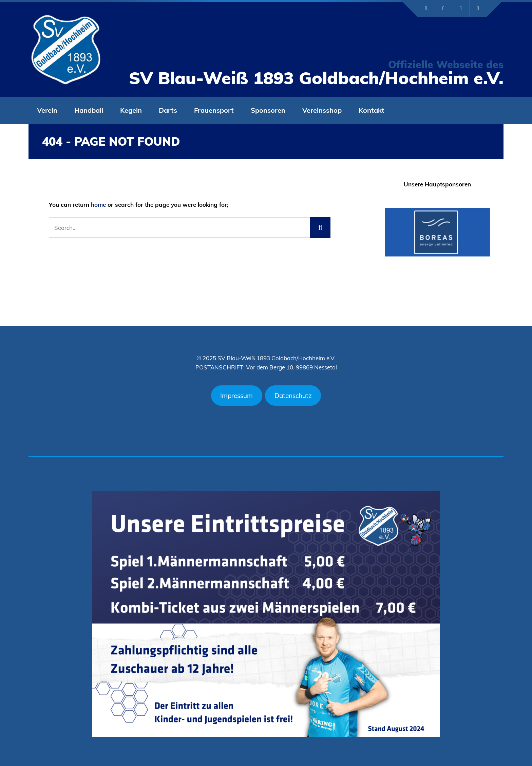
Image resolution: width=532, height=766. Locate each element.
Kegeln (131, 110)
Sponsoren (268, 110)
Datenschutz (293, 396)
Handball (89, 110)
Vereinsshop (322, 110)
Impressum (236, 396)
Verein (47, 110)
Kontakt (372, 110)
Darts (168, 110)
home (98, 205)
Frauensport (214, 110)
